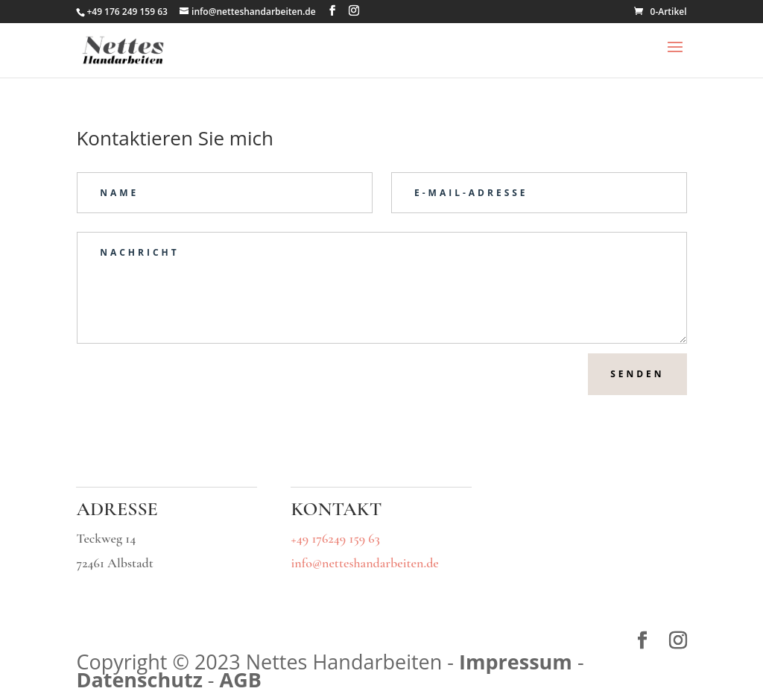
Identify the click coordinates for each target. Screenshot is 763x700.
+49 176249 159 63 (335, 538)
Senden (637, 374)
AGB (241, 679)
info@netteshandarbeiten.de (364, 563)
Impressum (516, 662)
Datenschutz (139, 679)
